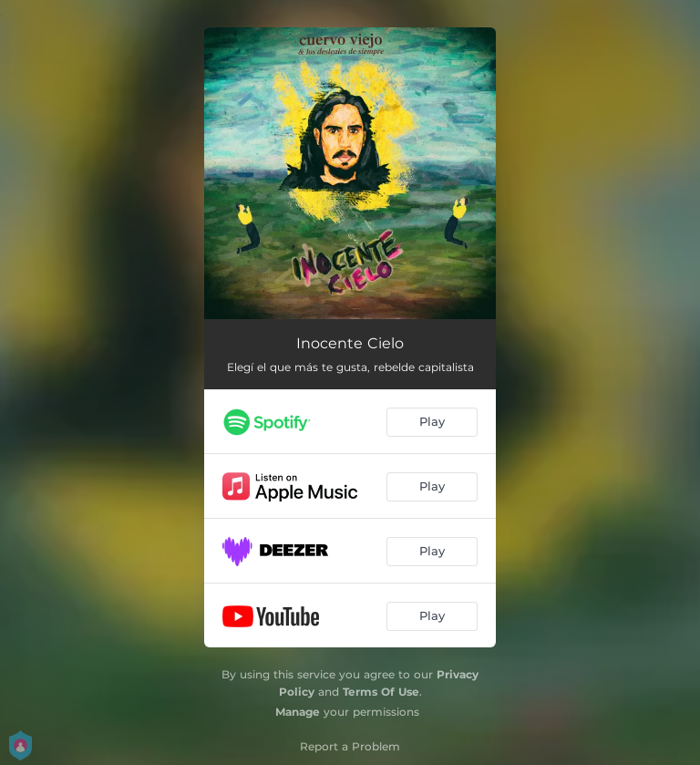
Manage (298, 712)
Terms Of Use (381, 692)
